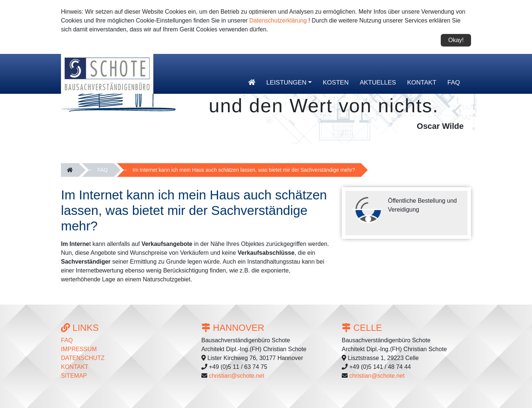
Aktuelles (378, 83)
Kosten (336, 83)
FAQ (454, 83)
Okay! (456, 40)
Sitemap (74, 376)
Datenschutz (83, 358)
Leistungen (287, 83)
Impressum (79, 349)
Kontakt (422, 83)
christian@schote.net (236, 376)
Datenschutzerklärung (278, 20)
